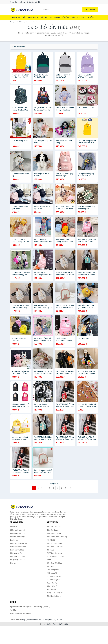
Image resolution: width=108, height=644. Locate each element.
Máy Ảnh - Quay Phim (55, 547)
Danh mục (22, 2)
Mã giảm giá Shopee (18, 560)
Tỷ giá (24, 620)
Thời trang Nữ (52, 573)
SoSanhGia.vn (52, 624)
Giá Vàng (45, 620)
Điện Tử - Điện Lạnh (31, 17)
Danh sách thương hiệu (19, 543)
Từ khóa (21, 22)
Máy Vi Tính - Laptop (55, 543)
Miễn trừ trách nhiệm (18, 537)
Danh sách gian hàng (18, 547)
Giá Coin (59, 620)
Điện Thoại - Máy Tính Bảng (83, 17)
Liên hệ (38, 2)
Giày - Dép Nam (53, 583)
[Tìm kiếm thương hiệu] (61, 10)
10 (70, 488)
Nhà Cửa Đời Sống (62, 17)
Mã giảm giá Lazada (18, 556)
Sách (49, 560)
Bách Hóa (51, 566)
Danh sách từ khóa (17, 550)
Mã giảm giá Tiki (16, 553)
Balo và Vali (51, 590)
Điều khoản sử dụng (18, 533)
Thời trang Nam (53, 570)
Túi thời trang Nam (54, 576)
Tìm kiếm (90, 10)
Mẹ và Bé (51, 550)
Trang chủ (14, 2)
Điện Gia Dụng (46, 17)
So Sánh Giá (63, 624)
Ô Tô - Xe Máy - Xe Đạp (55, 556)
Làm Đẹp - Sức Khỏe (55, 563)
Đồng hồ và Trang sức (55, 593)
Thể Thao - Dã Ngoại (55, 553)
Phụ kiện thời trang (54, 596)
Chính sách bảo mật (18, 530)
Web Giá (52, 620)
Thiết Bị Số (51, 540)
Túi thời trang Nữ (53, 580)
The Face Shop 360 (34, 620)
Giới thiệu (30, 2)
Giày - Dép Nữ (52, 586)
